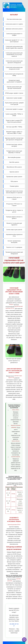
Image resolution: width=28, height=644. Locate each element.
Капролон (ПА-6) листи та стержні (14, 198)
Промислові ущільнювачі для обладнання (14, 253)
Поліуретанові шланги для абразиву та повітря (14, 152)
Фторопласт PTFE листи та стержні (14, 205)
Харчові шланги (14, 172)
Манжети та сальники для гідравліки (14, 224)
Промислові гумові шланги (14, 177)
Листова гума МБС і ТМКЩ (14, 127)
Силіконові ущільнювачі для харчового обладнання (14, 62)
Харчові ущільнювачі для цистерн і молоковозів (14, 88)
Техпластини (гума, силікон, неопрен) (14, 145)
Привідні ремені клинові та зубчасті (14, 218)
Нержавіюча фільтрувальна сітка (14, 235)
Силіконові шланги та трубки (14, 24)
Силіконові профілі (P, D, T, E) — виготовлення (14, 41)
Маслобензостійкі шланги (14, 167)
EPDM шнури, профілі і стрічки (14, 93)
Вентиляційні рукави (14, 157)
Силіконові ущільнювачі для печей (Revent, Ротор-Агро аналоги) (14, 54)
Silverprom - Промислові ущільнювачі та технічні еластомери (17, 6)
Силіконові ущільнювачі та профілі (14, 34)
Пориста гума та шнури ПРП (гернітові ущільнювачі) (14, 121)
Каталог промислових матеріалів (14, 242)
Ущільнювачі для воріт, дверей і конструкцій (14, 104)
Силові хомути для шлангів (14, 230)
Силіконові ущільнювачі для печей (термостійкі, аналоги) (14, 47)
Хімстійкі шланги (14, 162)
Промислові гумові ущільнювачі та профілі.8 (14, 81)
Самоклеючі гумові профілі (14, 98)
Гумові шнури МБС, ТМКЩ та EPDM (14, 115)
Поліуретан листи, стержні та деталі (14, 211)
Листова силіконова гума (14, 19)
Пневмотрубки (14, 186)
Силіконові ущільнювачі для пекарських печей (14, 68)
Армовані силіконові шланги (14, 29)
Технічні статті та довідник (14, 247)
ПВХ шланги (14, 181)
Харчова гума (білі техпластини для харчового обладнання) (14, 139)
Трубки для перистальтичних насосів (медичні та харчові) (14, 192)
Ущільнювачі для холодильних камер (14, 75)
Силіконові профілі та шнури (14, 109)
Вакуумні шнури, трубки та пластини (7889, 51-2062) (14, 132)
